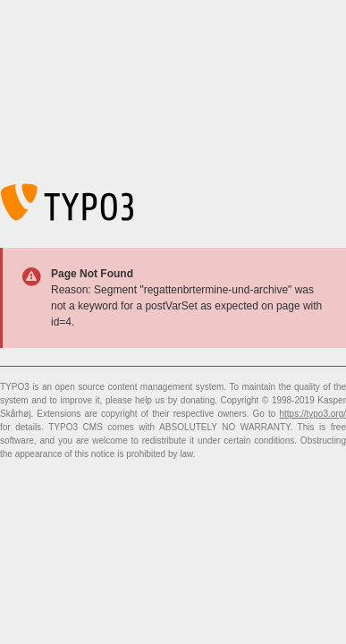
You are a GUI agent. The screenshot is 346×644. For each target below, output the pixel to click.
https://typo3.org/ (313, 414)
